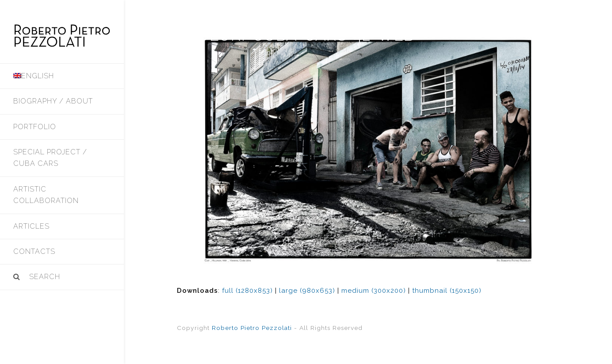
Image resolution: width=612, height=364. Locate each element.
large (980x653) (307, 291)
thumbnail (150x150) (447, 291)
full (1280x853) (247, 291)
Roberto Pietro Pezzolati (252, 328)
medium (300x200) (374, 291)
